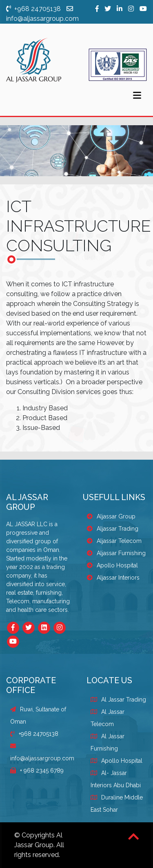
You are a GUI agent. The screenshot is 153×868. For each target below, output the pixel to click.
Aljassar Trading (113, 529)
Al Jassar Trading (124, 700)
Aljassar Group (111, 516)
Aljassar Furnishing (116, 553)
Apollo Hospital (112, 565)
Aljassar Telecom (114, 541)
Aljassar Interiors (113, 578)
